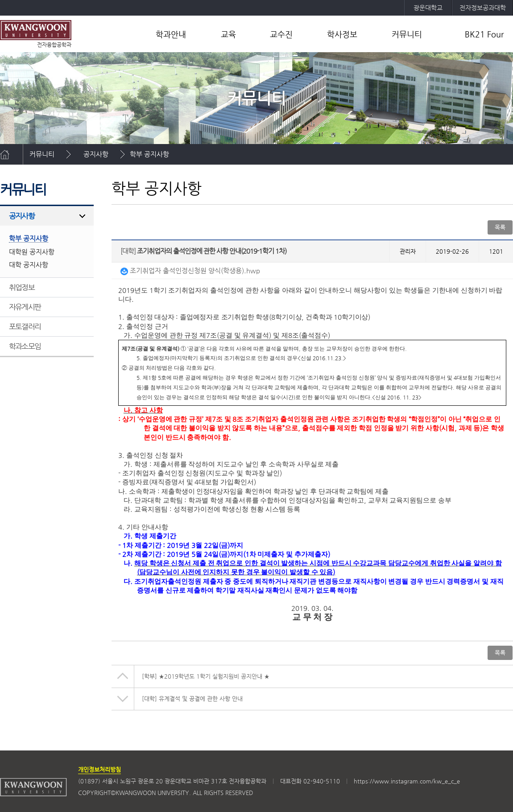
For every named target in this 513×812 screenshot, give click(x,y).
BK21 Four (484, 34)
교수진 (281, 34)
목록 (500, 227)
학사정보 (342, 34)
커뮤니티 (407, 34)
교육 (228, 34)
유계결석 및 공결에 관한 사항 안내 (192, 699)
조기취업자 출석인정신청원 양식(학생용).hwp (190, 270)
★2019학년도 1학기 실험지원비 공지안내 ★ (206, 676)
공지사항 (96, 154)
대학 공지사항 (29, 265)
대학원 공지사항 (32, 252)
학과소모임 (25, 346)
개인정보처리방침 (99, 769)
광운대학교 (428, 8)
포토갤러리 (25, 326)
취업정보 (22, 287)
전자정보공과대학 (483, 8)
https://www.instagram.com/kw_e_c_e (407, 781)
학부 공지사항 (149, 154)
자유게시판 (25, 307)
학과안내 (171, 34)
